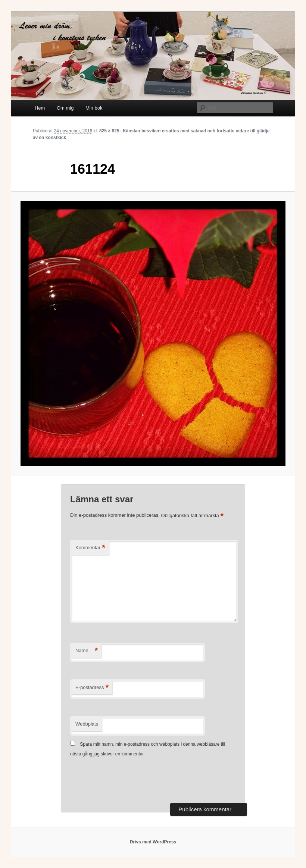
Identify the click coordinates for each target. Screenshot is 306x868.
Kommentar (90, 548)
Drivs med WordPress (153, 842)
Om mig (65, 108)
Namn (87, 651)
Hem (40, 108)
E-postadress (92, 688)
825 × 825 (109, 131)
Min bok (94, 108)
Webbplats (87, 724)
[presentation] (127, 781)
